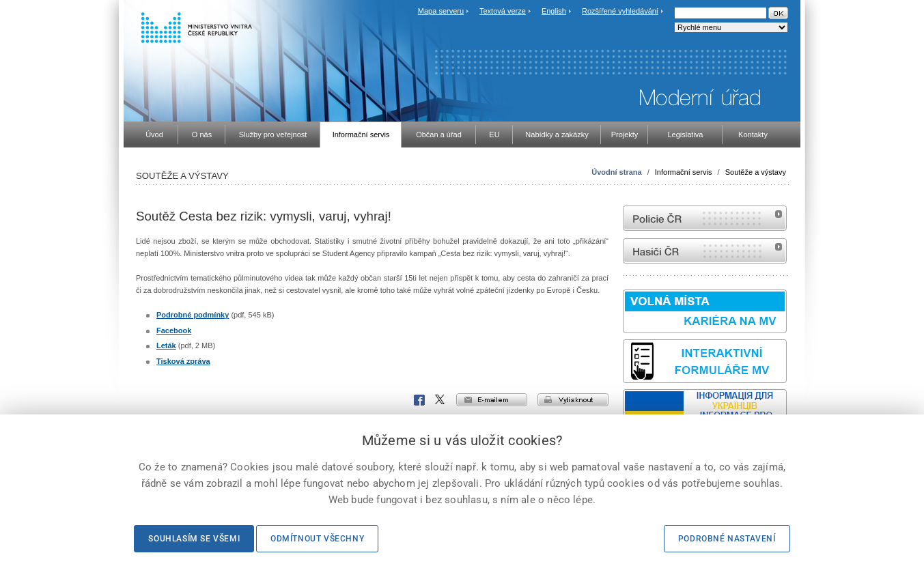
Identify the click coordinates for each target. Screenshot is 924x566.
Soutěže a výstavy (756, 172)
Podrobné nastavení (727, 539)
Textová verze (503, 11)
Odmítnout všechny (317, 539)
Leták (166, 345)
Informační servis (684, 172)
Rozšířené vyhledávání (620, 11)
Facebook (174, 330)
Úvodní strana (616, 172)
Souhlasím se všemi (194, 539)
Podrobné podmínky (193, 315)
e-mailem (492, 400)
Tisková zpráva (183, 361)
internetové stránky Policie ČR (705, 218)
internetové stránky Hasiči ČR (705, 251)
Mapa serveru (441, 11)
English (554, 11)
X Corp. (440, 400)
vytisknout (573, 400)
